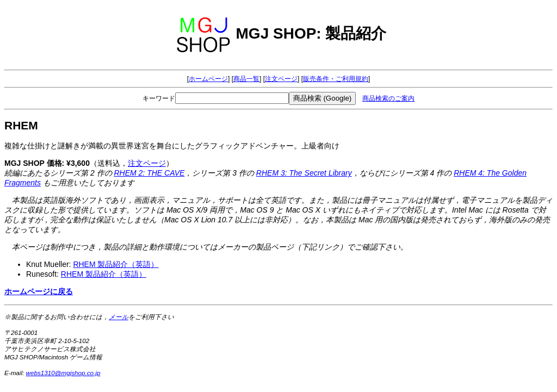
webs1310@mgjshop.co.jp (63, 373)
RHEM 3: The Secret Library (304, 173)
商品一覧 (246, 79)
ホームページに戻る (39, 291)
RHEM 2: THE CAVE (149, 173)
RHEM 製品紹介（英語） (116, 264)
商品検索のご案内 (388, 98)
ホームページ (208, 79)
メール (119, 317)
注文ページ (281, 79)
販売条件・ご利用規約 (336, 79)
